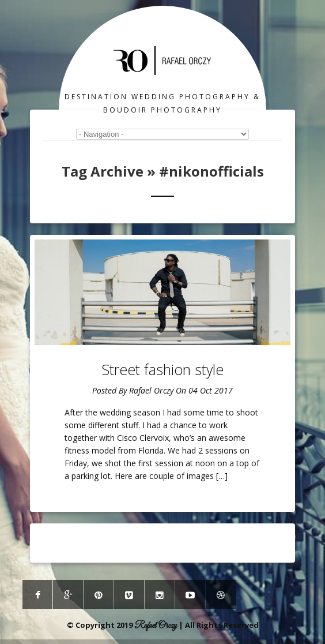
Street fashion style (162, 369)
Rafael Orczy (151, 390)
